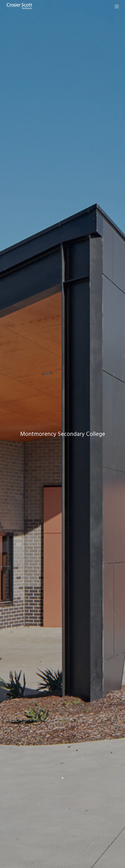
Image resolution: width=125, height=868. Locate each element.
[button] (117, 6)
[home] (19, 6)
